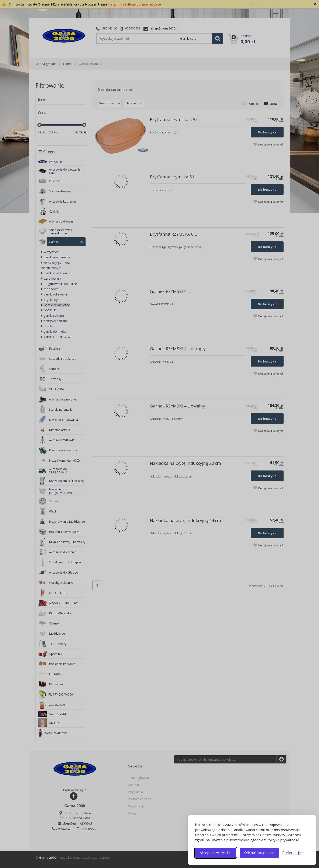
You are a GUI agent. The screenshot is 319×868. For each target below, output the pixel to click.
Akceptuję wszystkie (216, 853)
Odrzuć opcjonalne (259, 853)
